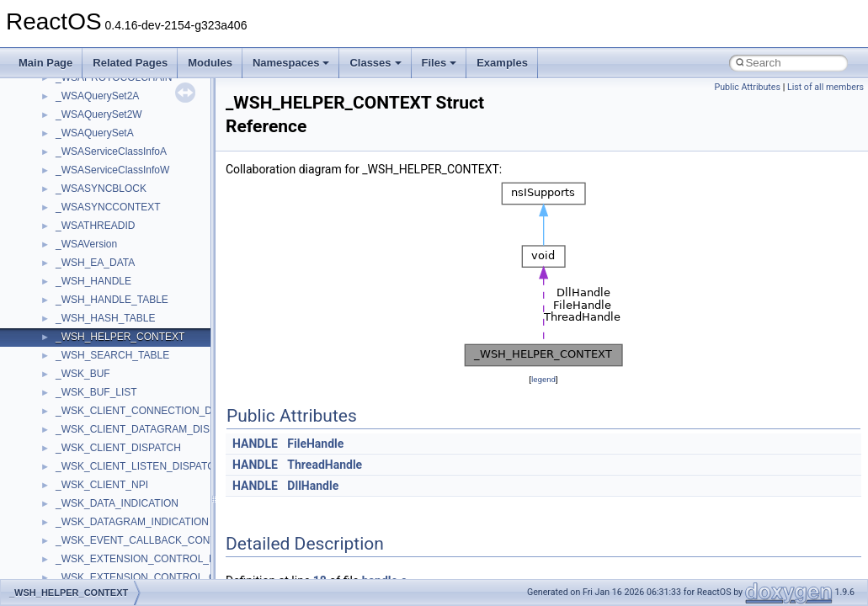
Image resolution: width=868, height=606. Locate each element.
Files (439, 63)
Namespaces (291, 63)
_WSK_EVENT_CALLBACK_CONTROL (146, 540)
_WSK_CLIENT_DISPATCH (118, 448)
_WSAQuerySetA (95, 133)
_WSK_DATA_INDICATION (117, 503)
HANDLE (255, 444)
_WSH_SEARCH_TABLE (112, 355)
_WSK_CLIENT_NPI (102, 485)
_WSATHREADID (95, 226)
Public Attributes (747, 87)
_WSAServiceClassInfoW (112, 170)
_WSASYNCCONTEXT (108, 207)
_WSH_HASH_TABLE (105, 318)
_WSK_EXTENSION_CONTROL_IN (137, 559)
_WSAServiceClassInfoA (111, 151)
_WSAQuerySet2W (99, 114)
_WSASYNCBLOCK (101, 189)
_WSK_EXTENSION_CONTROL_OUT (143, 577)
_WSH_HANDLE (93, 281)
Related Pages (130, 63)
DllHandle (313, 486)
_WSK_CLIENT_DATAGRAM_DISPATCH (149, 429)
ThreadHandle (325, 465)
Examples (502, 63)
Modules (210, 63)
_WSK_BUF (83, 374)
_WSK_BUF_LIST (96, 392)
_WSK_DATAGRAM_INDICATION (132, 522)
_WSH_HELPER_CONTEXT (120, 337)
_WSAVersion (86, 244)
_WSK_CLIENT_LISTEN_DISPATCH (139, 466)
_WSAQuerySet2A (97, 96)
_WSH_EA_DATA (95, 263)
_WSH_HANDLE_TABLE (112, 300)
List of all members (825, 87)
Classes (375, 63)
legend (543, 379)
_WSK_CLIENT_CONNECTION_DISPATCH (155, 411)
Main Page (45, 63)
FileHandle (315, 444)
